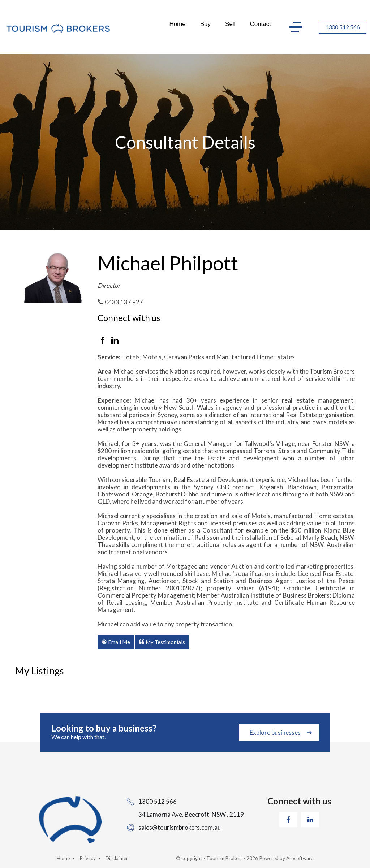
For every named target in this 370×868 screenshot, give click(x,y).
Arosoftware (300, 858)
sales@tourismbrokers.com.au (180, 827)
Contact (260, 24)
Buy (205, 24)
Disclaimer (117, 858)
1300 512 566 (343, 27)
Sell (230, 24)
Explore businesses (275, 732)
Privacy (88, 858)
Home (177, 24)
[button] (116, 642)
